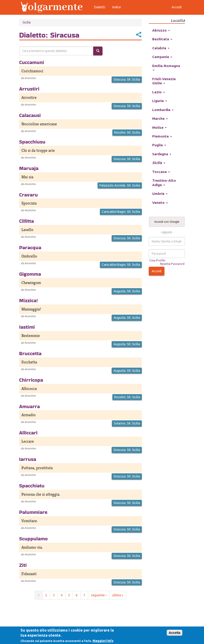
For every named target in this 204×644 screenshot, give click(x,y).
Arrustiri (29, 89)
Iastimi (27, 327)
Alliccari (28, 433)
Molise (159, 127)
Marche (160, 119)
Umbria (160, 194)
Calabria (161, 48)
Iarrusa (28, 459)
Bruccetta (30, 353)
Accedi (157, 271)
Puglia (159, 145)
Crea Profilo (157, 260)
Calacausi (30, 115)
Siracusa (119, 79)
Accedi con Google (167, 222)
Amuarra (29, 406)
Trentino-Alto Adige (164, 183)
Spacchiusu (32, 142)
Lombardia (163, 110)
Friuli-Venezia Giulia (164, 81)
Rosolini (120, 132)
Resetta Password (172, 264)
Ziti (23, 565)
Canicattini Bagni (114, 212)
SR (129, 79)
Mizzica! (28, 300)
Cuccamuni (32, 62)
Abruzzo (161, 30)
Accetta (175, 633)
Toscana (161, 172)
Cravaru (28, 195)
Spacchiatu (32, 486)
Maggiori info (103, 641)
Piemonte (162, 136)
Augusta (119, 291)
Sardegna (162, 154)
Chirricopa (31, 380)
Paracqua (30, 247)
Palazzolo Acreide (112, 185)
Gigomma (30, 274)
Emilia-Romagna (166, 67)
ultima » (118, 595)
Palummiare (33, 512)
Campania (162, 57)
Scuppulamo (33, 539)
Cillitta (26, 221)
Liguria (160, 101)
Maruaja (29, 168)
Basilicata (162, 39)
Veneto (160, 203)
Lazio (159, 92)
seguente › (99, 595)
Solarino (120, 423)
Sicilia (27, 22)
